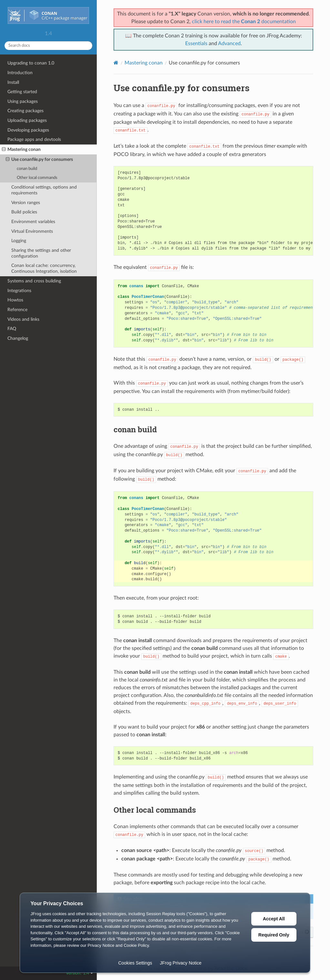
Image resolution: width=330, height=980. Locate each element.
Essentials (196, 44)
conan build (27, 169)
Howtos (15, 300)
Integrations (19, 291)
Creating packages (25, 111)
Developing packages (28, 130)
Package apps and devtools (34, 139)
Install (13, 82)
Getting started (22, 92)
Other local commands (37, 178)
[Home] (116, 63)
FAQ (12, 329)
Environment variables (33, 222)
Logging (19, 241)
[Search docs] (48, 46)
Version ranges (26, 203)
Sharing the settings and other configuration (41, 253)
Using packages (23, 101)
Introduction (20, 73)
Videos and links (23, 319)
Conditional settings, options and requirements (44, 190)
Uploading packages (27, 120)
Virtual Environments (32, 231)
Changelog (18, 338)
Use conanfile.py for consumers (39, 160)
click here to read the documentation (244, 22)
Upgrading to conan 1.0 (31, 63)
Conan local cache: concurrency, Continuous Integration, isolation (44, 268)
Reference (17, 310)
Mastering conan (21, 150)
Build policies (24, 212)
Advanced (229, 44)
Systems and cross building (34, 281)
